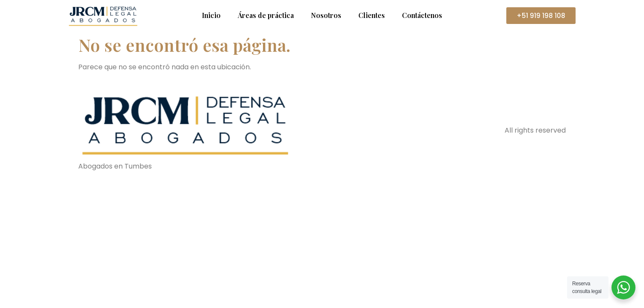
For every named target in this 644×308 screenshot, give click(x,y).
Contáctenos (422, 15)
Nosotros (326, 15)
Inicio (211, 15)
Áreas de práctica (266, 15)
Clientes (372, 15)
